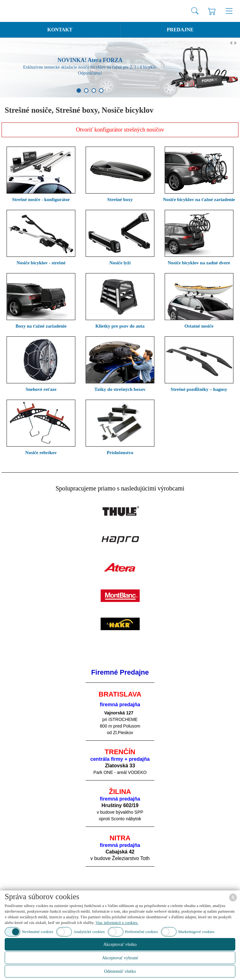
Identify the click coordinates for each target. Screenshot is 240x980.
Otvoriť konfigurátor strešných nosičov (120, 130)
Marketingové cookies (196, 932)
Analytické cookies (89, 932)
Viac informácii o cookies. (117, 923)
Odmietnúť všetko (120, 971)
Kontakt (60, 30)
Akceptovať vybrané (120, 958)
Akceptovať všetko (120, 944)
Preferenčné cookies (141, 932)
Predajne (180, 30)
